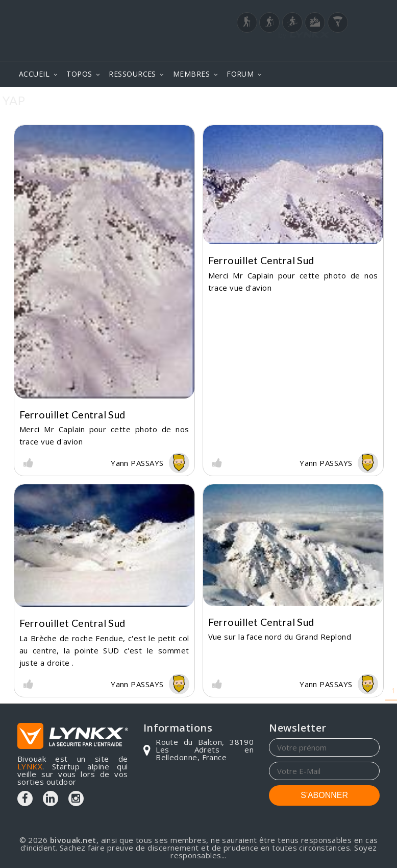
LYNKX (30, 766)
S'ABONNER (324, 795)
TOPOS (79, 74)
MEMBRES (191, 74)
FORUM (240, 74)
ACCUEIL (34, 74)
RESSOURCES (132, 74)
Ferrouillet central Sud (72, 415)
